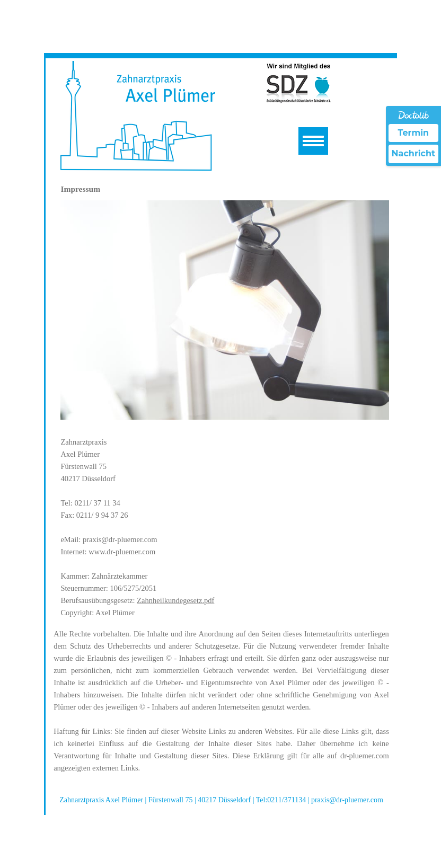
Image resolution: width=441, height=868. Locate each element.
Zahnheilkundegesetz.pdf (175, 600)
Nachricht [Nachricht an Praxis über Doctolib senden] (413, 153)
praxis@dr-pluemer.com (120, 539)
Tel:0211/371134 (282, 800)
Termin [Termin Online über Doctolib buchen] (414, 133)
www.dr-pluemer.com (122, 552)
